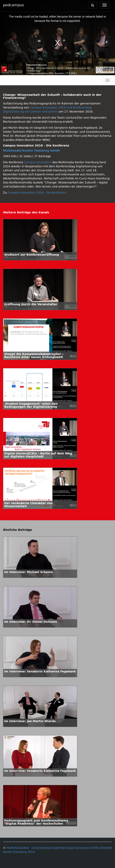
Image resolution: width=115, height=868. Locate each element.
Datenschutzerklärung (55, 848)
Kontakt (107, 848)
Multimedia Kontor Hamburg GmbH (31, 151)
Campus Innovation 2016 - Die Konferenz (37, 193)
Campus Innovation (38, 162)
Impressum (81, 848)
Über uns (30, 848)
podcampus (13, 5)
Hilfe (95, 848)
